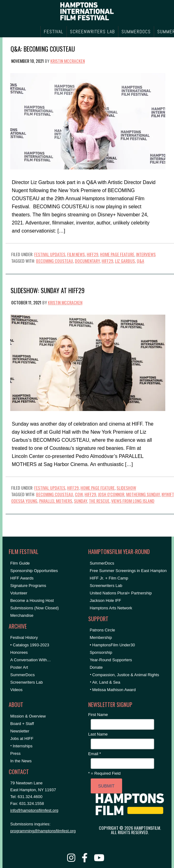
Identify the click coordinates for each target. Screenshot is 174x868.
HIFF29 (92, 254)
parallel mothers (56, 501)
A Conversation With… (31, 660)
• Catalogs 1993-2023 (30, 645)
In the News (21, 761)
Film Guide (20, 563)
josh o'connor (111, 494)
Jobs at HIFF (22, 739)
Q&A (140, 261)
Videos (16, 690)
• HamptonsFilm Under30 (112, 645)
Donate (96, 667)
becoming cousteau (55, 261)
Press (15, 753)
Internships (23, 746)
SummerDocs (23, 675)
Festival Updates (50, 254)
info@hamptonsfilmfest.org (34, 810)
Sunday (80, 501)
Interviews (146, 254)
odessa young (24, 501)
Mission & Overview (28, 716)
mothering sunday (143, 494)
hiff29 (107, 261)
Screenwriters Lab (27, 682)
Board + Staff (22, 724)
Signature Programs (28, 586)
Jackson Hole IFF (105, 600)
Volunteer (19, 593)
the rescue (99, 501)
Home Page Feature (117, 254)
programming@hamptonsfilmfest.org (43, 831)
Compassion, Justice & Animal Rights (126, 675)
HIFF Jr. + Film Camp (109, 578)
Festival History (24, 637)
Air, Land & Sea (106, 682)
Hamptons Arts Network (111, 608)
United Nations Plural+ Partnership (121, 593)
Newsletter (20, 731)
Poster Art (19, 667)
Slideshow (126, 488)
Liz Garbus (125, 261)
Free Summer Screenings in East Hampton (128, 571)
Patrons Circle (103, 630)
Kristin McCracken (68, 61)
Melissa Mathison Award (114, 690)
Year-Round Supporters (111, 660)
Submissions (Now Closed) (34, 608)
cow (79, 494)
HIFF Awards (22, 578)
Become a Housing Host (32, 600)
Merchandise (22, 615)
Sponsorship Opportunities (34, 571)
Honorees (19, 652)
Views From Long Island (133, 501)
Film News (76, 254)
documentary (87, 261)
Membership (101, 637)
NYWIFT (168, 494)
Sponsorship (101, 652)
